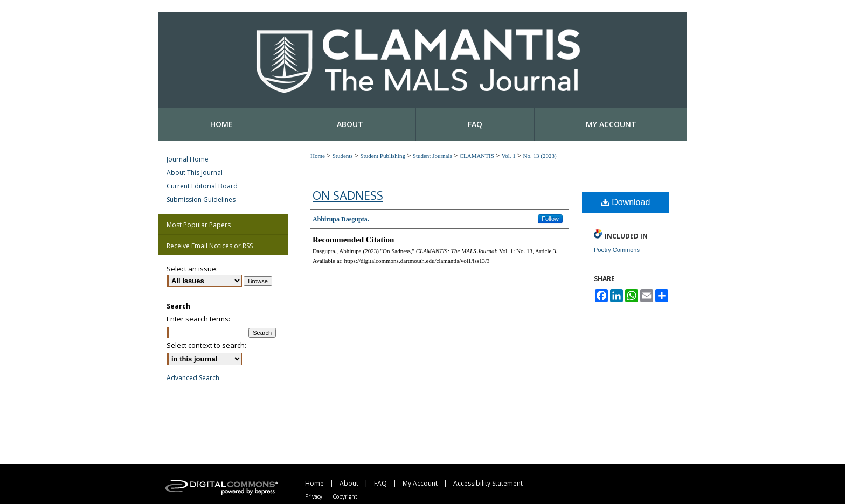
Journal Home (188, 159)
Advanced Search (193, 378)
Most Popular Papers (199, 225)
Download (626, 202)
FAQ (380, 483)
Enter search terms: (198, 319)
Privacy (314, 496)
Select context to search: (206, 345)
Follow (550, 219)
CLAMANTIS (477, 156)
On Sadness (348, 195)
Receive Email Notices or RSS (210, 246)
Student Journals (432, 156)
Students (343, 156)
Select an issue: (192, 269)
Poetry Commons (617, 250)
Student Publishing (382, 156)
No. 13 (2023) (540, 156)
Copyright (345, 496)
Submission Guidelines (201, 199)
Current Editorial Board (202, 186)
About (349, 483)
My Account (420, 483)
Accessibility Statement (488, 483)
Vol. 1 (509, 156)
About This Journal (195, 173)
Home (318, 156)
